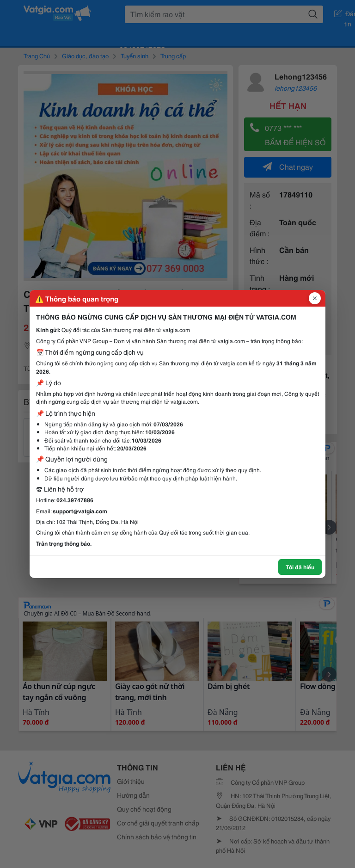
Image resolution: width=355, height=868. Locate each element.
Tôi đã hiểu (300, 567)
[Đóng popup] (315, 298)
